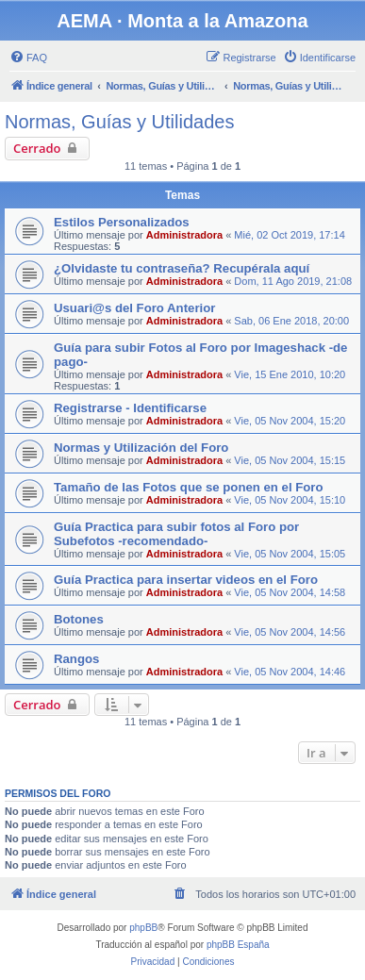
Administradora (184, 235)
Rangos (76, 659)
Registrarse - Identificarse (130, 408)
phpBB (143, 928)
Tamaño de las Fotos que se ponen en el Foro (189, 487)
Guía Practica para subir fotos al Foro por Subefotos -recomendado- (176, 534)
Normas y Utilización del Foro (141, 448)
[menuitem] (28, 58)
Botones (79, 619)
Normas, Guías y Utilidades (119, 122)
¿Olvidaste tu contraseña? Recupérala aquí (182, 268)
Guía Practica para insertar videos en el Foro (186, 580)
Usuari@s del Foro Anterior (134, 308)
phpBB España (238, 945)
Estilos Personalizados (122, 222)
